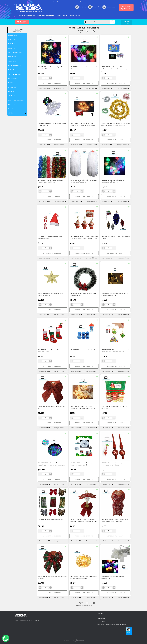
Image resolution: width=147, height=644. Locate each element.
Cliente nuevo (82, 7)
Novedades (41, 16)
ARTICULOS (22, 22)
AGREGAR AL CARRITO (52, 83)
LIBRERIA (11, 83)
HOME (21, 16)
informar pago (76, 16)
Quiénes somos (30, 16)
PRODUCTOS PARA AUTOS (16, 100)
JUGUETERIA (12, 61)
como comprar (62, 16)
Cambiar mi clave (110, 7)
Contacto (51, 16)
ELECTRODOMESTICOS (15, 65)
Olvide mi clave (95, 7)
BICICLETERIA (12, 87)
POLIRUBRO (12, 44)
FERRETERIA (12, 48)
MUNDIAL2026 (12, 57)
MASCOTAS (12, 104)
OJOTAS (11, 109)
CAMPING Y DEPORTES (15, 74)
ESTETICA (11, 91)
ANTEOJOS (12, 96)
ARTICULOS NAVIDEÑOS (15, 52)
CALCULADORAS (13, 78)
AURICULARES (12, 39)
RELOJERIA (11, 70)
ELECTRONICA (12, 35)
